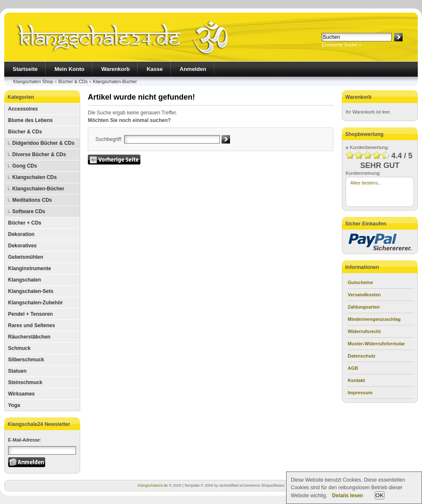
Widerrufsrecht (364, 331)
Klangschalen (24, 280)
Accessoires (23, 109)
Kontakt (356, 380)
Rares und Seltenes (31, 325)
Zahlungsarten (364, 307)
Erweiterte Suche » (342, 45)
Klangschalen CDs (34, 177)
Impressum (360, 393)
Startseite (25, 69)
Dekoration (21, 234)
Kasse (154, 69)
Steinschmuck (25, 382)
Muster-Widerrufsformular (376, 344)
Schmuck (19, 348)
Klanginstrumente (30, 268)
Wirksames (21, 394)
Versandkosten (364, 295)
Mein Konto (69, 69)
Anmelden (193, 69)
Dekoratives (22, 246)
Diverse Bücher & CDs (39, 154)
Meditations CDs (32, 200)
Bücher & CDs (73, 81)
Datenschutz (361, 356)
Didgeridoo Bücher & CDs (43, 143)
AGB (353, 368)
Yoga (14, 405)
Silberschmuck (26, 360)
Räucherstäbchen (29, 337)
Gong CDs (25, 166)
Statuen (17, 371)
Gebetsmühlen (26, 257)
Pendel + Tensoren (30, 314)
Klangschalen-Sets (31, 291)
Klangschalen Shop (33, 81)
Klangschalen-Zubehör (35, 303)
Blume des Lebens (30, 120)
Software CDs (29, 211)
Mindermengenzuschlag (374, 319)
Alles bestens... (366, 183)
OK (380, 495)
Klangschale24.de (153, 485)
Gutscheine (360, 282)
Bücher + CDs (25, 223)
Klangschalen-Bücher (115, 81)
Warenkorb (115, 69)
